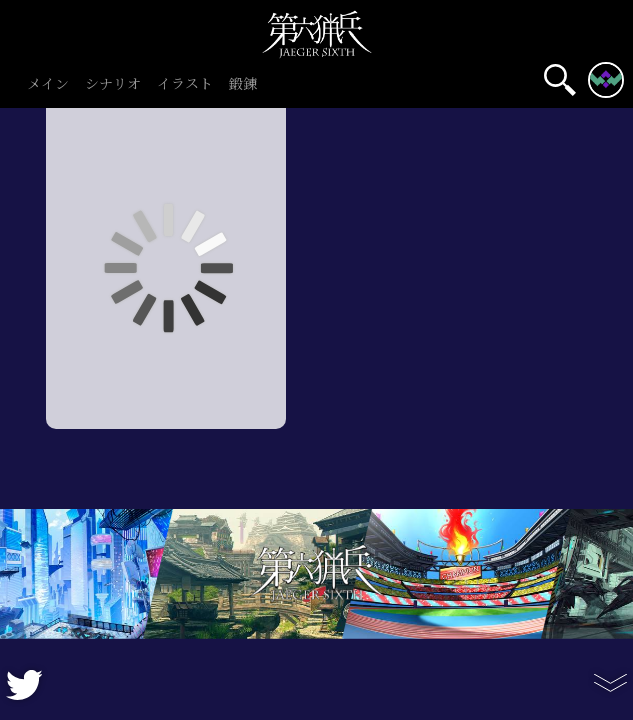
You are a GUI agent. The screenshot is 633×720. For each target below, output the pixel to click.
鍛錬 (243, 84)
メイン (48, 84)
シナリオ (113, 84)
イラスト (185, 84)
